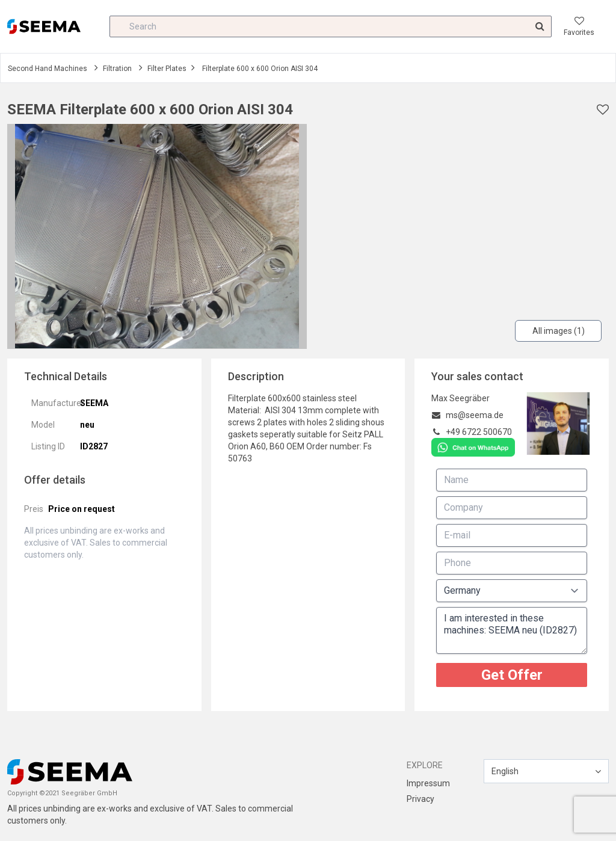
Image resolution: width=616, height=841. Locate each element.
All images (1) (559, 331)
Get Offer (512, 675)
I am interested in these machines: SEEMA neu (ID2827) (512, 630)
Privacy (420, 799)
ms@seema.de (475, 415)
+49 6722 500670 (479, 432)
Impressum (428, 783)
